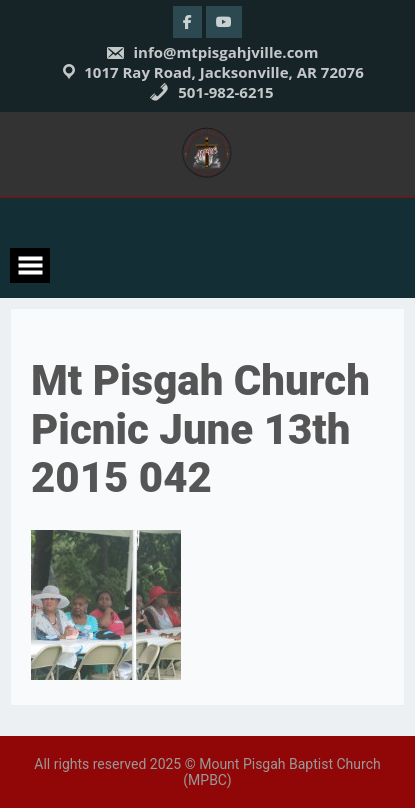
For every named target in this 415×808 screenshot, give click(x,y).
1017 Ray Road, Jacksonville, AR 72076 (224, 72)
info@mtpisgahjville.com (212, 52)
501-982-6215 (211, 92)
